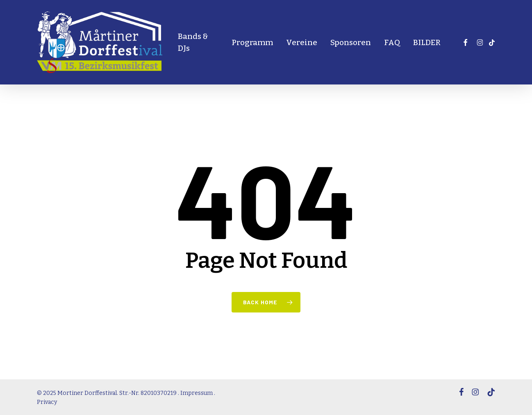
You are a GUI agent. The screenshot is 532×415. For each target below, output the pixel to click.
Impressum (197, 393)
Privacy (47, 402)
